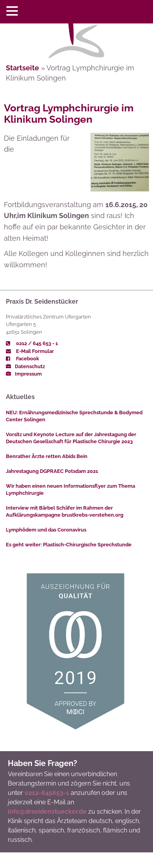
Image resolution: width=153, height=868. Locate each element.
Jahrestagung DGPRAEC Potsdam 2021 (52, 471)
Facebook (22, 359)
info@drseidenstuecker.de (47, 812)
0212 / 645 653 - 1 (32, 343)
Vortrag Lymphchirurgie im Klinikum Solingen (69, 114)
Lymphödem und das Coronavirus (46, 530)
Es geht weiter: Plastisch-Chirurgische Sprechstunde (69, 545)
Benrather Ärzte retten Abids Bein (47, 456)
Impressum (24, 374)
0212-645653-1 (47, 793)
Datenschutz (25, 366)
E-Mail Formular (30, 351)
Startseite (22, 68)
